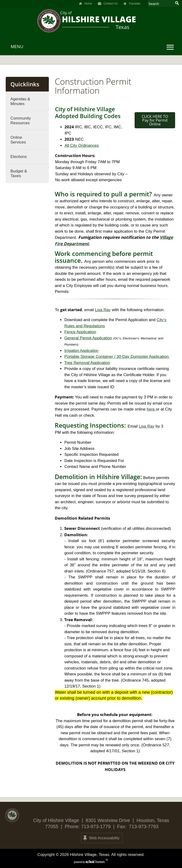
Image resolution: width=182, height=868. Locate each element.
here (151, 409)
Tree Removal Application (87, 363)
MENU (17, 46)
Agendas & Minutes (20, 101)
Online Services (18, 140)
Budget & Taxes (19, 173)
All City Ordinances (82, 145)
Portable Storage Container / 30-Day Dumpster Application (117, 357)
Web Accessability (101, 838)
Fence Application (80, 332)
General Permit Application (88, 338)
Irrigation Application (81, 351)
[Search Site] (161, 4)
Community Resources (21, 121)
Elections (19, 157)
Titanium (96, 862)
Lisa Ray (103, 310)
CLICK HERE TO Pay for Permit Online (155, 120)
